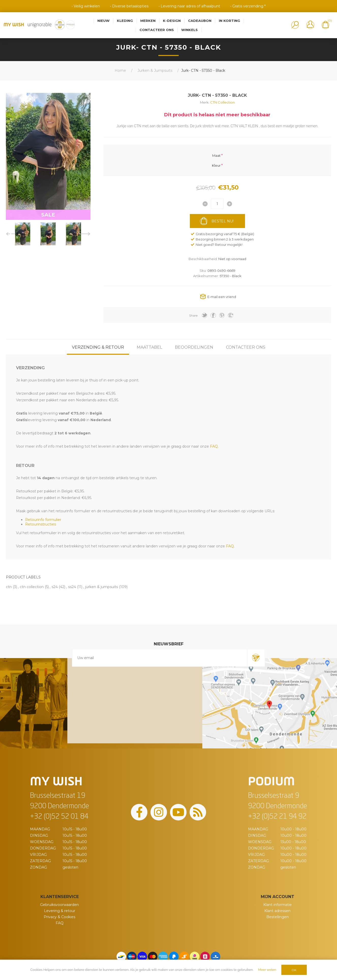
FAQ (60, 923)
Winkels (189, 30)
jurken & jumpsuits (102, 587)
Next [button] (85, 234)
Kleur (216, 165)
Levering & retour (60, 911)
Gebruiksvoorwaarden (59, 905)
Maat (216, 155)
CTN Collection (223, 102)
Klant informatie (278, 905)
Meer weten (267, 970)
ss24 (72, 587)
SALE (48, 215)
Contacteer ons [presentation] (246, 347)
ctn (9, 587)
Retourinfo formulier (43, 520)
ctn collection (32, 587)
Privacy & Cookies (59, 917)
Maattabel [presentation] (149, 347)
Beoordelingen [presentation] (194, 347)
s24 (55, 587)
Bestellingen (278, 917)
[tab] (98, 347)
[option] (23, 234)
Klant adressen (277, 911)
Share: (194, 315)
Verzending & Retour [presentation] (98, 347)
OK (294, 970)
